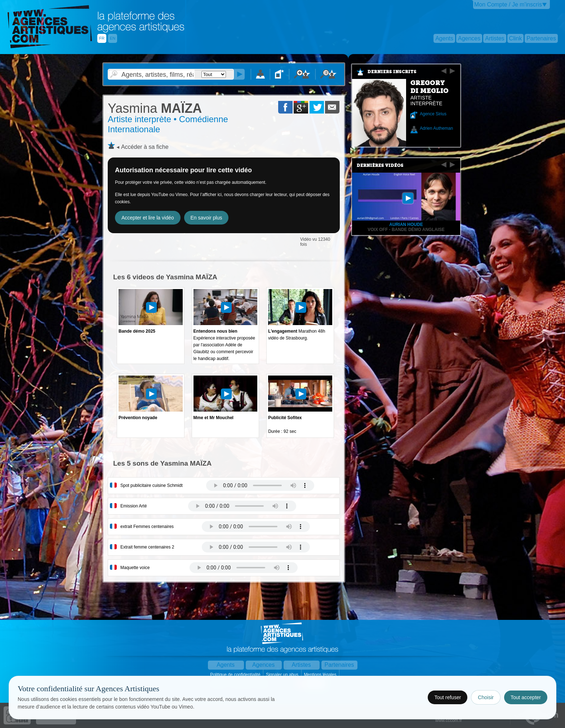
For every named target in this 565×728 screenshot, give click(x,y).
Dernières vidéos (380, 165)
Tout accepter (526, 697)
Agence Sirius (433, 114)
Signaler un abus (283, 675)
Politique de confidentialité (236, 675)
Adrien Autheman (436, 128)
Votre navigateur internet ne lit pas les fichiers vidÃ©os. (260, 485)
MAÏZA (155, 108)
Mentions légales (321, 675)
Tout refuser (448, 697)
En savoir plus (206, 218)
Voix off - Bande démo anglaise (406, 230)
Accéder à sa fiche (145, 147)
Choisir (486, 697)
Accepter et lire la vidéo (148, 218)
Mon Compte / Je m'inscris (508, 5)
